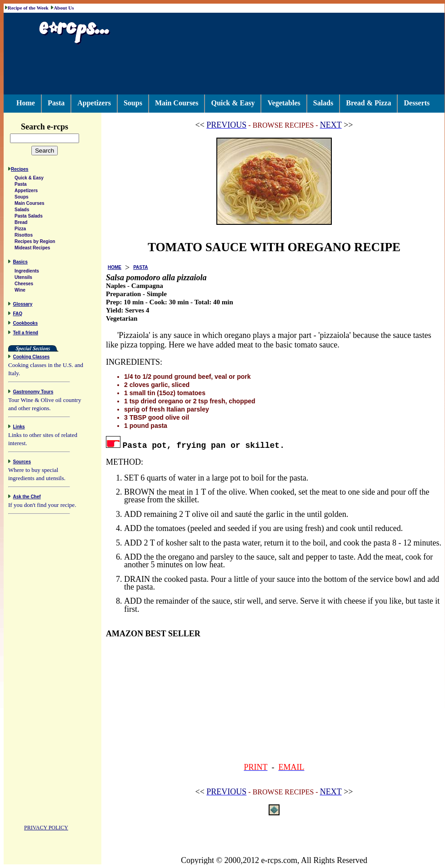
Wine (20, 291)
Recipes (20, 171)
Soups (133, 103)
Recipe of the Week (28, 8)
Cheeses (24, 285)
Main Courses (177, 103)
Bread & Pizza (368, 103)
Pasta (56, 103)
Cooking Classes (32, 358)
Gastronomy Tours (33, 393)
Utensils (23, 279)
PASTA (140, 267)
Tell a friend (26, 334)
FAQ (18, 315)
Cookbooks (25, 325)
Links (19, 428)
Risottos (24, 236)
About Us (64, 8)
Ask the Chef (27, 498)
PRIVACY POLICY (46, 829)
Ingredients (27, 272)
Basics (20, 263)
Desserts (417, 103)
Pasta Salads (29, 217)
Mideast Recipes (32, 249)
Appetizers (94, 103)
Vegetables (284, 103)
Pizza (20, 230)
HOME (115, 267)
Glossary (23, 305)
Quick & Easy (233, 103)
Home (26, 103)
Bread (21, 224)
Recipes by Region (35, 243)
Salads (323, 103)
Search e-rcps (54, 127)
